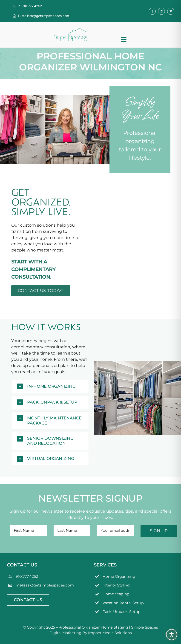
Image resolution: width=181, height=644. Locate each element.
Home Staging (116, 594)
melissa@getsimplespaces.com (45, 585)
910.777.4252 (27, 576)
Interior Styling (116, 585)
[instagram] (161, 11)
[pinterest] (171, 11)
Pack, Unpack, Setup (122, 612)
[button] (50, 386)
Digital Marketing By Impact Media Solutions (91, 633)
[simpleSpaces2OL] (70, 30)
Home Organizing (119, 576)
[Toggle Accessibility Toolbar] (172, 635)
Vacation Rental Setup (123, 603)
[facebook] (152, 11)
